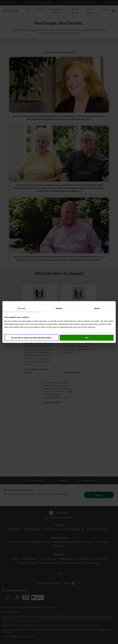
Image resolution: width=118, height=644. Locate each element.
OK (87, 338)
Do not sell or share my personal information (31, 338)
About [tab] (97, 308)
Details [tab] (59, 308)
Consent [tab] (21, 308)
